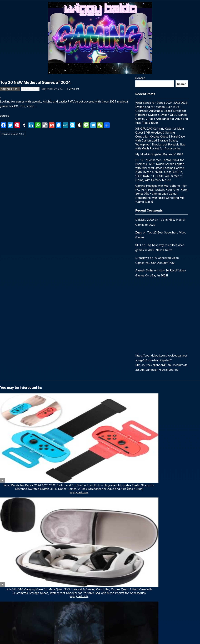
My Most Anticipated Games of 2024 (159, 154)
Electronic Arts (30, 176)
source (5, 203)
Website (5, 545)
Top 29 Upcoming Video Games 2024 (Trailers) (140, 457)
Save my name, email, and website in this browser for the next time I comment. (49, 560)
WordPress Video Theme (109, 587)
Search (140, 78)
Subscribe (34, 634)
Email (68, 530)
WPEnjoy (130, 587)
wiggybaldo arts (10, 176)
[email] (34, 623)
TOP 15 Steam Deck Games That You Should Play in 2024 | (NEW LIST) (20, 459)
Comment (7, 491)
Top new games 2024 (13, 221)
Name (5, 530)
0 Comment (73, 176)
